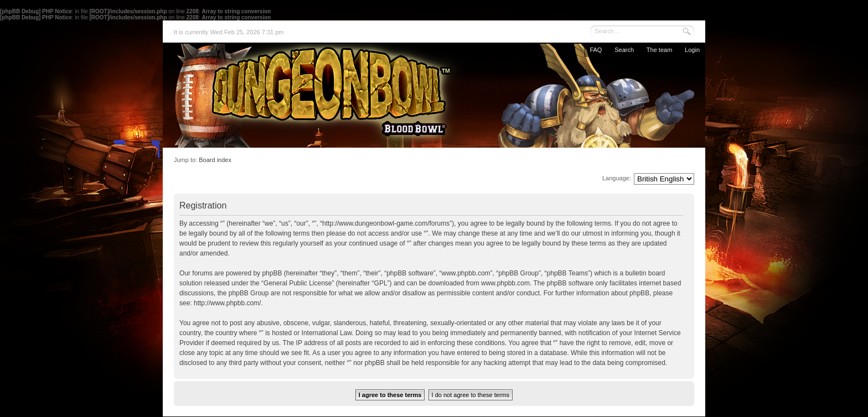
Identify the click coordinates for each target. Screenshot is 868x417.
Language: (617, 178)
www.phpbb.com (505, 283)
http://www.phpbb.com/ (227, 303)
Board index (215, 160)
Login (692, 50)
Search (624, 50)
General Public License (298, 283)
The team (659, 50)
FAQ (596, 50)
